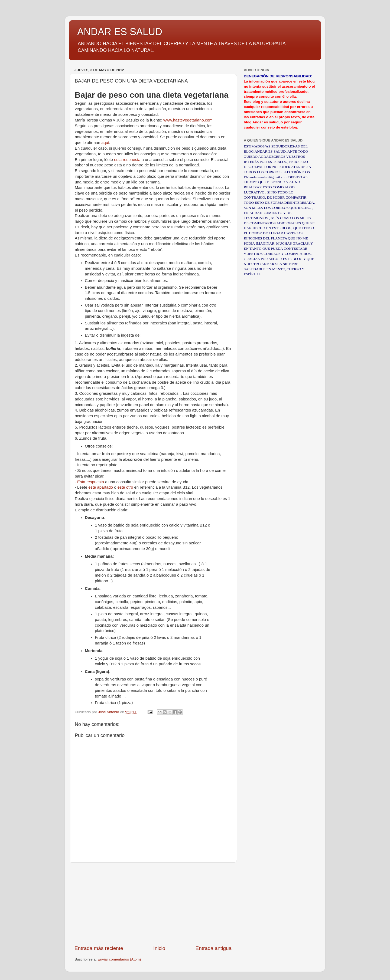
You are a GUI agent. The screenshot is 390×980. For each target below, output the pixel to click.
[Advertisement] (153, 904)
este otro (125, 487)
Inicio (159, 948)
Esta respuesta (91, 482)
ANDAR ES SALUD (120, 32)
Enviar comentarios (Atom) (119, 959)
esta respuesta (127, 160)
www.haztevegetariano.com (188, 120)
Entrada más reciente (99, 948)
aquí (105, 143)
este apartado (101, 487)
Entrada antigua (214, 948)
